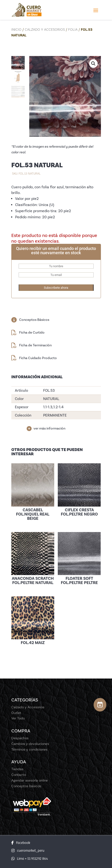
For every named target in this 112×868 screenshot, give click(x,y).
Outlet (16, 713)
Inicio (16, 30)
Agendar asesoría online (30, 780)
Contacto (19, 775)
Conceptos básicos (26, 786)
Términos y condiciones (29, 749)
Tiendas (17, 769)
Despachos (20, 738)
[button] (93, 64)
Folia (73, 30)
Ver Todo (18, 718)
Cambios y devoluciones (30, 744)
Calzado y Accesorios (45, 30)
